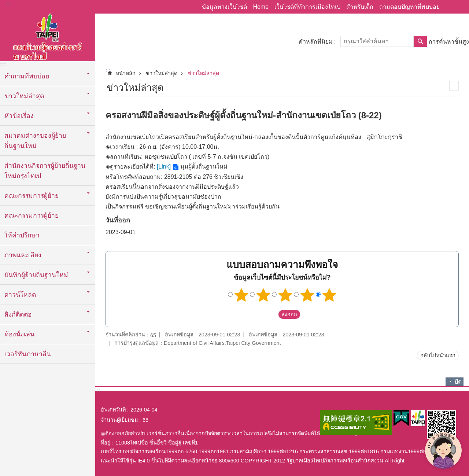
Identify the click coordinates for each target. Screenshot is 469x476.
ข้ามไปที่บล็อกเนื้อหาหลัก (4, 4)
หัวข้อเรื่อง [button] (19, 116)
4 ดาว (307, 295)
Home (261, 7)
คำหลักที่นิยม (316, 42)
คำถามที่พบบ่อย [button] (27, 76)
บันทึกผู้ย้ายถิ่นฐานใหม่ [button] (36, 275)
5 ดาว (329, 295)
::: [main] (108, 70)
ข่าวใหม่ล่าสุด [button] (24, 96)
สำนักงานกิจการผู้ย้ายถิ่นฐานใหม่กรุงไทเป (45, 171)
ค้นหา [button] (420, 41)
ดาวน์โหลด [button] (20, 295)
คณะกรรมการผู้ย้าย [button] (32, 196)
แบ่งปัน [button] (449, 7)
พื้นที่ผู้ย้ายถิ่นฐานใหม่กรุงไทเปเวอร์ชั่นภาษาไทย (48, 36)
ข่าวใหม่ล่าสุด (162, 73)
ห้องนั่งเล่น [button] (19, 334)
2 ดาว (263, 295)
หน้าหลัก (126, 73)
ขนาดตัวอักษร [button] (459, 7)
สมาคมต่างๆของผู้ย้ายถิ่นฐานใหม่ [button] (35, 141)
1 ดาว (241, 295)
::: (8, 4)
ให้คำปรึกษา (22, 235)
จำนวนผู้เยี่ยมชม (119, 420)
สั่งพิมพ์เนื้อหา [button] (454, 86)
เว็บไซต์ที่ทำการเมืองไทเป (307, 7)
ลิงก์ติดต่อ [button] (18, 314)
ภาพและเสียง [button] (23, 255)
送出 (271, 314)
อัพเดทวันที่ (113, 410)
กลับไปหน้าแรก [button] (438, 355)
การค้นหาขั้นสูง (449, 42)
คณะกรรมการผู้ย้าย (32, 215)
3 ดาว (285, 295)
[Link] (164, 167)
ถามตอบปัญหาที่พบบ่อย (409, 7)
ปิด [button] (458, 382)
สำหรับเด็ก (360, 7)
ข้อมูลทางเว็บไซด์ (224, 7)
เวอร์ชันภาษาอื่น (28, 354)
